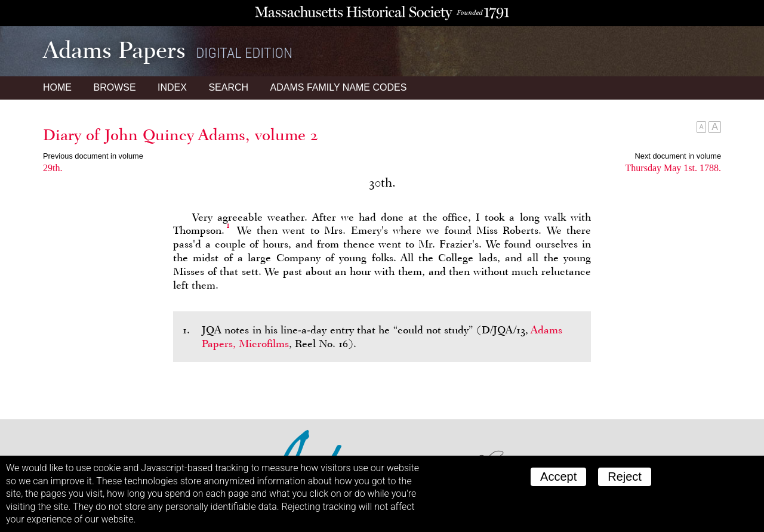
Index (172, 87)
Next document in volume (678, 156)
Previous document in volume (93, 156)
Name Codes (339, 87)
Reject (625, 477)
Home (57, 87)
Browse (114, 87)
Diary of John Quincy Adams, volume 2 (181, 135)
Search (228, 87)
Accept (558, 477)
